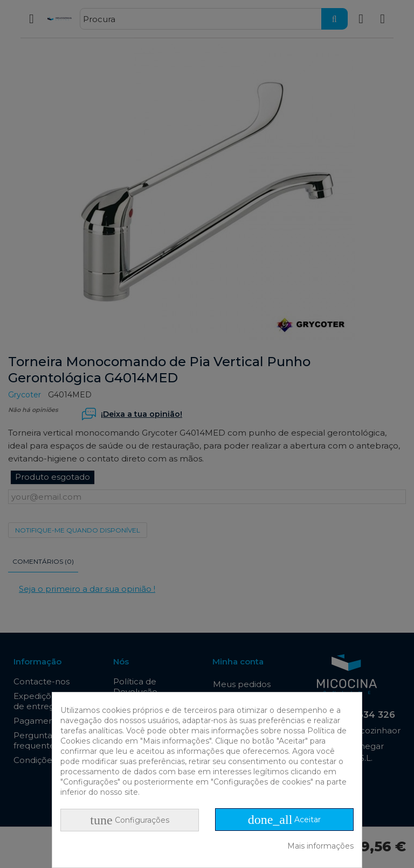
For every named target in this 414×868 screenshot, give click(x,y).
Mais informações (320, 846)
